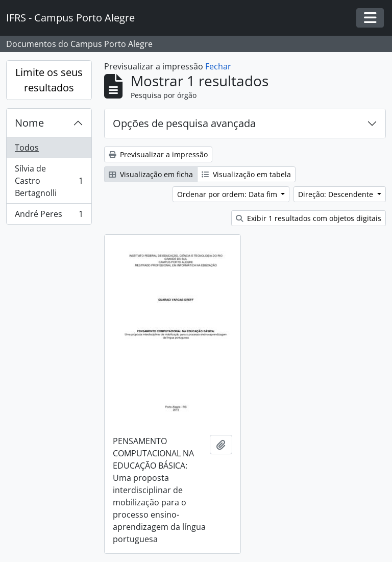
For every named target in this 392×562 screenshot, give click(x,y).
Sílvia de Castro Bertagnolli (49, 181)
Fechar (218, 66)
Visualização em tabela (246, 174)
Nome (29, 123)
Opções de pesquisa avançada (184, 123)
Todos (27, 148)
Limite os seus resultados (49, 80)
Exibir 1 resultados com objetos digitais (309, 218)
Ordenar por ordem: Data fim (228, 194)
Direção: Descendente (337, 194)
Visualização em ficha (151, 174)
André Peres (49, 216)
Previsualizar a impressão (158, 154)
